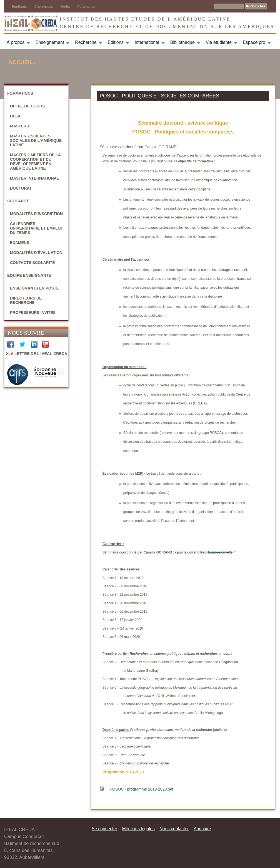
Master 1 (20, 126)
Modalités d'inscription (36, 214)
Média (65, 7)
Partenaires (86, 7)
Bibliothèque (182, 42)
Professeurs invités (33, 313)
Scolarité (18, 201)
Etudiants (19, 7)
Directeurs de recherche (26, 300)
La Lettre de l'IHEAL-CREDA (38, 354)
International (147, 42)
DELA (15, 116)
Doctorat (21, 188)
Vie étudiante (219, 42)
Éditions (116, 42)
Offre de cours (27, 106)
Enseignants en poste (34, 288)
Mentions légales (138, 829)
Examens (20, 243)
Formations (20, 93)
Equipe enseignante (29, 275)
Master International (34, 178)
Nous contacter (174, 829)
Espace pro (254, 42)
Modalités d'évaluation (36, 253)
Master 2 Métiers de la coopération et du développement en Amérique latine (35, 162)
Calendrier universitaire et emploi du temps (36, 228)
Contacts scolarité (32, 263)
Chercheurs (44, 7)
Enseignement (50, 42)
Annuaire (202, 829)
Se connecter (104, 829)
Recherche (86, 42)
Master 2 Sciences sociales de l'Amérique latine (36, 140)
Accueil (21, 62)
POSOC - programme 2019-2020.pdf (142, 789)
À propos (16, 42)
